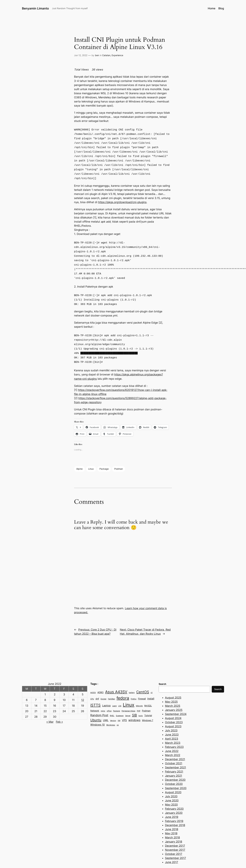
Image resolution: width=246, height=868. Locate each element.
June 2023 (172, 724)
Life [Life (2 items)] (120, 695)
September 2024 (176, 703)
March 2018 (172, 826)
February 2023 (174, 736)
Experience (117, 55)
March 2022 (173, 744)
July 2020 (171, 785)
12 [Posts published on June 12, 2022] (83, 689)
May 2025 (171, 691)
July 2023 (171, 719)
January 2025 (174, 699)
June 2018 (172, 818)
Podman (119, 458)
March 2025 (173, 695)
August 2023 (173, 715)
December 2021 (175, 748)
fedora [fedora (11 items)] (123, 687)
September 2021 (175, 756)
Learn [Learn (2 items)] (114, 695)
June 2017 (172, 851)
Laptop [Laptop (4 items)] (106, 694)
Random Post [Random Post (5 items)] (99, 704)
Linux (91, 458)
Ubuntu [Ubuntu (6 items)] (96, 709)
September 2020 (176, 777)
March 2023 (173, 732)
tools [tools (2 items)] (141, 705)
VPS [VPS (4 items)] (124, 709)
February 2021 (174, 761)
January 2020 (174, 802)
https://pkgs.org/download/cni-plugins (122, 198)
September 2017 (175, 847)
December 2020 (175, 769)
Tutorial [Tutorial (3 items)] (148, 704)
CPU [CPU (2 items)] (92, 688)
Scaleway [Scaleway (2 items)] (120, 705)
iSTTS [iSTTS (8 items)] (95, 694)
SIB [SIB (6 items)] (134, 704)
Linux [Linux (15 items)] (129, 694)
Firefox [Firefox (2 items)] (134, 688)
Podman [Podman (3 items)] (146, 700)
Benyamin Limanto (35, 8)
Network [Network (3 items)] (95, 700)
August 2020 (173, 781)
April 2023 (172, 728)
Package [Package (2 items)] (117, 700)
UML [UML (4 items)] (106, 709)
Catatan (106, 55)
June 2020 (172, 789)
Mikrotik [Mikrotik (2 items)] (139, 695)
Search (218, 678)
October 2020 (174, 773)
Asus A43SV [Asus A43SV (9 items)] (116, 681)
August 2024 (173, 707)
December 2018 (175, 814)
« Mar (50, 711)
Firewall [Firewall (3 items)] (142, 688)
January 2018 (174, 831)
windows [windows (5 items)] (134, 709)
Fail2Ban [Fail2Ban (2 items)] (111, 688)
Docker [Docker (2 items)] (103, 688)
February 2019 (174, 810)
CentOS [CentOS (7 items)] (143, 681)
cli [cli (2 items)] (152, 682)
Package (104, 458)
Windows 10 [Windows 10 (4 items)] (97, 714)
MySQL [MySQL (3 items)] (148, 695)
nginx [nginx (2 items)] (103, 700)
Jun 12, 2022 (81, 55)
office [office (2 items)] (109, 700)
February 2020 (174, 798)
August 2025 (173, 687)
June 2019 (172, 806)
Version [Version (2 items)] (113, 710)
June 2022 (172, 740)
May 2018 (171, 822)
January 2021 (174, 765)
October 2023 (174, 711)
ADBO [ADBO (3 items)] (100, 681)
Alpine (79, 458)
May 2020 (171, 794)
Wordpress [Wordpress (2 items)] (111, 714)
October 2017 (174, 843)
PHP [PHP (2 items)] (139, 700)
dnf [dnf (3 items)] (97, 688)
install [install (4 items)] (151, 687)
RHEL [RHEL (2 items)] (112, 705)
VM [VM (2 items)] (119, 710)
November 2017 (175, 839)
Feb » (59, 711)
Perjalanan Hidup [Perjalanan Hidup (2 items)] (128, 700)
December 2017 (175, 835)
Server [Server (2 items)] (128, 705)
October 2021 (174, 752)
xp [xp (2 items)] (118, 714)
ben (97, 55)
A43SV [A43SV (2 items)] (93, 682)
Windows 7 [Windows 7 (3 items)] (148, 709)
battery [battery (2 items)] (132, 682)
